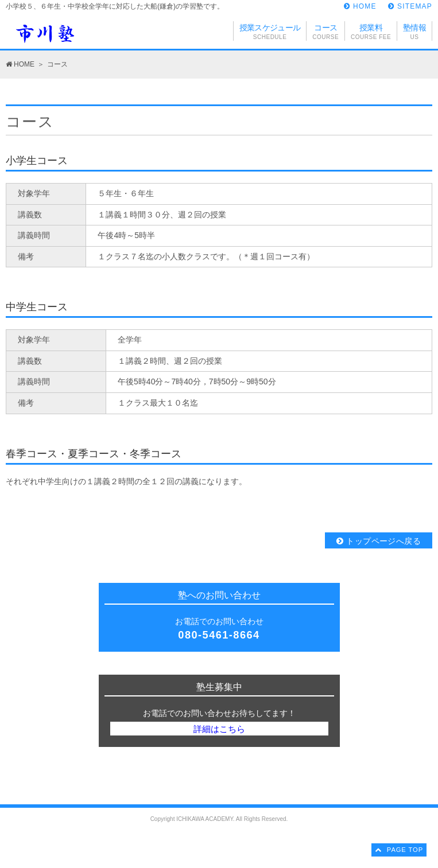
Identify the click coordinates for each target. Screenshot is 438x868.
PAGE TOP (399, 850)
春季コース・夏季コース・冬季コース (94, 454)
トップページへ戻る (379, 541)
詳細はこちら (219, 729)
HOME (360, 6)
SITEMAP (410, 6)
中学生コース (37, 307)
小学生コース (37, 161)
